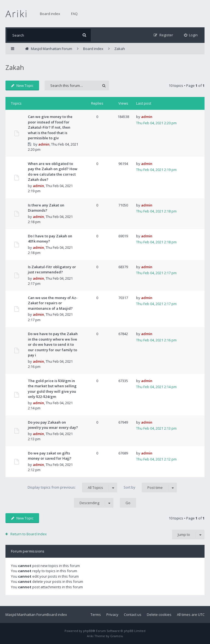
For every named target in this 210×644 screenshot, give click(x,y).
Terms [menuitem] (96, 615)
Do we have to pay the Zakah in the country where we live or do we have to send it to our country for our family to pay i (53, 344)
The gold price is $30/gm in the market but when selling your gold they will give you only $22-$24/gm (52, 389)
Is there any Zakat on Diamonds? (46, 208)
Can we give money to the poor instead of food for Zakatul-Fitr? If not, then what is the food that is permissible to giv (50, 127)
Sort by (150, 488)
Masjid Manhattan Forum (26, 615)
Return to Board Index (29, 534)
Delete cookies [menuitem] (159, 615)
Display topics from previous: (72, 488)
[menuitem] (191, 35)
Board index (50, 14)
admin (44, 144)
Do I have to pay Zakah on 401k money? (50, 239)
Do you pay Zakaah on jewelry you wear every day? (53, 425)
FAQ (74, 14)
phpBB (88, 631)
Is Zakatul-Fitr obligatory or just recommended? (52, 270)
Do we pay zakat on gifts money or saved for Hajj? (50, 456)
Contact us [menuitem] (133, 615)
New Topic (22, 85)
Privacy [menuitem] (112, 615)
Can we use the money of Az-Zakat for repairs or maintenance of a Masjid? (53, 303)
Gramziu (117, 636)
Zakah (15, 67)
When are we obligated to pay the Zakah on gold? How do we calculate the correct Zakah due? (53, 172)
